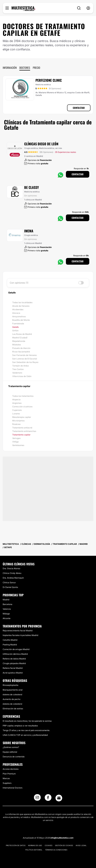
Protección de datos (16, 845)
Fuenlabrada (18, 324)
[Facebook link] (48, 799)
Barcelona (7, 604)
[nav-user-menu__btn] (88, 8)
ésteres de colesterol (12, 694)
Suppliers (7, 783)
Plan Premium (9, 774)
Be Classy (32, 187)
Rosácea (16, 424)
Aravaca (16, 313)
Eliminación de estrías (13, 709)
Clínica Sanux (9, 582)
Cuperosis (17, 410)
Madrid (6, 600)
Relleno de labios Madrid (14, 659)
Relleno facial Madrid (13, 668)
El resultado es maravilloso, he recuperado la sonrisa (27, 721)
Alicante (7, 618)
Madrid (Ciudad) (20, 338)
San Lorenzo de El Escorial (25, 359)
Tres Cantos (18, 369)
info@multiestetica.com (62, 838)
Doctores (25, 68)
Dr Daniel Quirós (10, 587)
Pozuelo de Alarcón (21, 348)
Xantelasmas (18, 445)
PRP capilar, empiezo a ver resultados (20, 726)
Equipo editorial (10, 752)
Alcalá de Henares (21, 306)
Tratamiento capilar (21, 435)
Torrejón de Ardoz (21, 366)
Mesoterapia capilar (22, 417)
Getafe (15, 327)
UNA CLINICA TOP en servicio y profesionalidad (25, 735)
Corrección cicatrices (22, 407)
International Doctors (13, 788)
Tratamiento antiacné (22, 428)
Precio (36, 68)
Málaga (6, 614)
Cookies (49, 845)
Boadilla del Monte (21, 320)
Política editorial (34, 850)
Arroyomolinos (19, 316)
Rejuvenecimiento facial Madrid (18, 631)
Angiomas (17, 403)
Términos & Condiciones (56, 850)
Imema (29, 231)
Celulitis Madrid (10, 640)
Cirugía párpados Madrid (14, 663)
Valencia (7, 609)
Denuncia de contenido (14, 757)
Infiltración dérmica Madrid (15, 654)
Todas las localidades (22, 302)
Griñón (15, 331)
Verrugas (16, 438)
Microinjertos (18, 421)
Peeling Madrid (10, 645)
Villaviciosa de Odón (22, 376)
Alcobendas (18, 309)
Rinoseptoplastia (11, 685)
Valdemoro (17, 373)
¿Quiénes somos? (11, 747)
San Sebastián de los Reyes (25, 362)
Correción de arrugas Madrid (16, 649)
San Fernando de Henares (24, 355)
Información (10, 68)
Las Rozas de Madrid (22, 334)
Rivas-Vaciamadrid (21, 352)
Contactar (79, 108)
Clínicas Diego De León (41, 144)
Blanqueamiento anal (13, 690)
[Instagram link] (37, 799)
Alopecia (16, 400)
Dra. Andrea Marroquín (13, 578)
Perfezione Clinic (49, 80)
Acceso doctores (11, 769)
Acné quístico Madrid (13, 673)
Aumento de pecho (12, 699)
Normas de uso (35, 845)
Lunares (16, 414)
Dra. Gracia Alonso (11, 568)
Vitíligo (15, 442)
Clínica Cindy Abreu (12, 573)
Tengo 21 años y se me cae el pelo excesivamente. (26, 730)
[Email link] (59, 798)
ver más (59, 148)
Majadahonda (19, 341)
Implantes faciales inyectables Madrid (20, 635)
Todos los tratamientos (23, 396)
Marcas (6, 778)
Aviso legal (81, 845)
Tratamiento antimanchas (24, 431)
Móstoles (17, 345)
